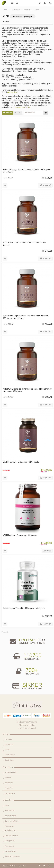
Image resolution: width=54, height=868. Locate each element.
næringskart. (13, 92)
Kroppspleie (9, 788)
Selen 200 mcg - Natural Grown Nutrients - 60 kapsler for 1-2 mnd (27, 171)
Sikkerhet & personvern (13, 857)
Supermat (8, 777)
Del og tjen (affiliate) (12, 821)
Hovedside (8, 739)
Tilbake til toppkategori (23, 16)
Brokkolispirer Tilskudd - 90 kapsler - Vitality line (24, 608)
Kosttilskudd (9, 783)
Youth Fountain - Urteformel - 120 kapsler (21, 462)
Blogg (7, 805)
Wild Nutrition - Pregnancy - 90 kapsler (20, 535)
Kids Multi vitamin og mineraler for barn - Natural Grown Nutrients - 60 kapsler (28, 390)
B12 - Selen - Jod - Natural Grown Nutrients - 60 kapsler (24, 244)
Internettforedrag (10, 816)
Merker (7, 750)
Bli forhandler (9, 826)
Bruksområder (10, 811)
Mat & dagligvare (10, 772)
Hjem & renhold (10, 793)
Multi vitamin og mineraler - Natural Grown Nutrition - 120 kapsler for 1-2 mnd (26, 317)
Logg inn (45, 4)
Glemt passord (10, 841)
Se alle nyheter (10, 755)
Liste (17, 113)
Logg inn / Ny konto (11, 836)
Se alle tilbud (9, 760)
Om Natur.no (9, 744)
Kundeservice (9, 846)
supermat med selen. (22, 107)
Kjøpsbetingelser (10, 851)
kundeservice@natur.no (27, 722)
